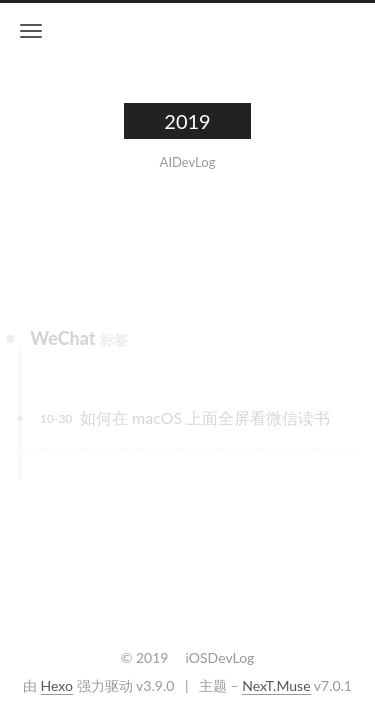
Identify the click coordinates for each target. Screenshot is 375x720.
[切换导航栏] (31, 31)
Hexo (57, 685)
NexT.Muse (276, 685)
